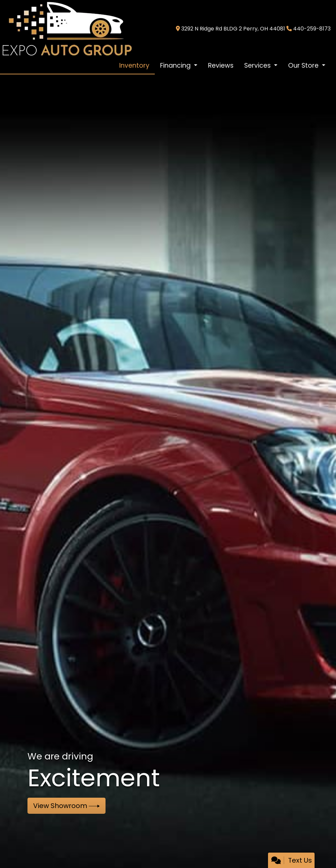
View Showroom (66, 806)
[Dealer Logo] (67, 28)
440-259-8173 (312, 29)
